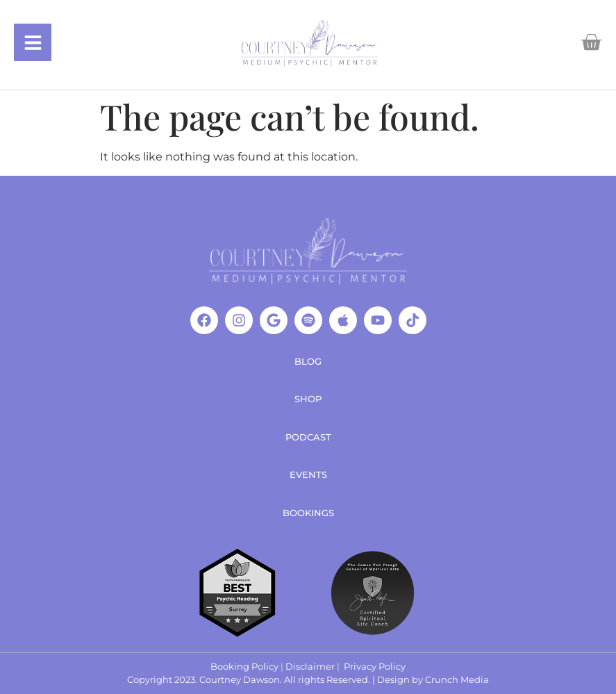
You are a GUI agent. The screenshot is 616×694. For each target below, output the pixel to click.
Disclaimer (310, 666)
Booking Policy (244, 666)
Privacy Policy (375, 666)
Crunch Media (457, 679)
